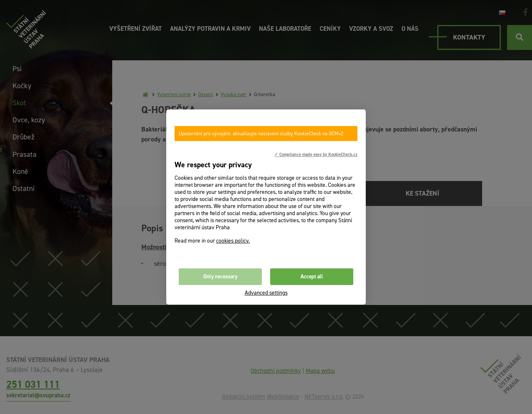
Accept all (312, 276)
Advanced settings (266, 293)
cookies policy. (233, 241)
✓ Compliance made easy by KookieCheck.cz (316, 154)
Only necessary (220, 276)
